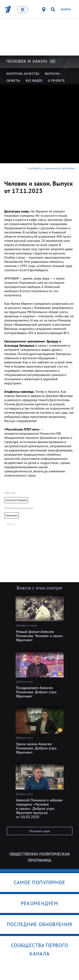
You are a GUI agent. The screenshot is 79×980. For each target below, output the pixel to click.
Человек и (27, 61)
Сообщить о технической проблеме (51, 168)
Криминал (11, 515)
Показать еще (40, 831)
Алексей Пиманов (16, 500)
